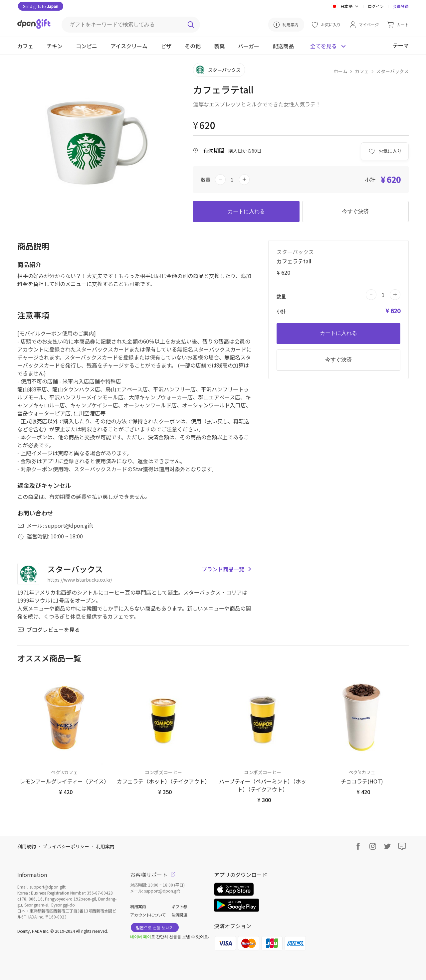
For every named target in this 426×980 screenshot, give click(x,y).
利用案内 (105, 846)
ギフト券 (179, 906)
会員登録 (401, 6)
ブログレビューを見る (49, 630)
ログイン (376, 6)
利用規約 (27, 846)
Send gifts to (41, 6)
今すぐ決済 (355, 211)
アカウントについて (148, 915)
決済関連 (179, 915)
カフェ (362, 71)
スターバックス (392, 71)
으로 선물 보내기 (155, 927)
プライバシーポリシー (66, 846)
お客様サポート (153, 875)
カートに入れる (246, 211)
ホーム (340, 71)
